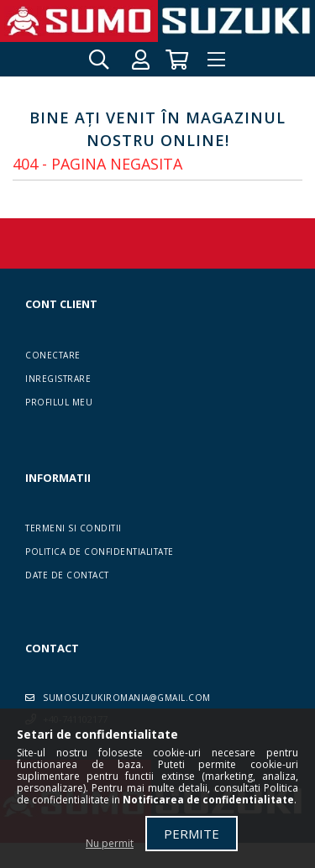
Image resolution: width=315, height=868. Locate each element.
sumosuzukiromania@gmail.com (127, 698)
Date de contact (67, 575)
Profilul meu (59, 402)
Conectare (53, 355)
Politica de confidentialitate (100, 552)
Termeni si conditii (73, 528)
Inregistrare (58, 379)
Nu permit (110, 843)
